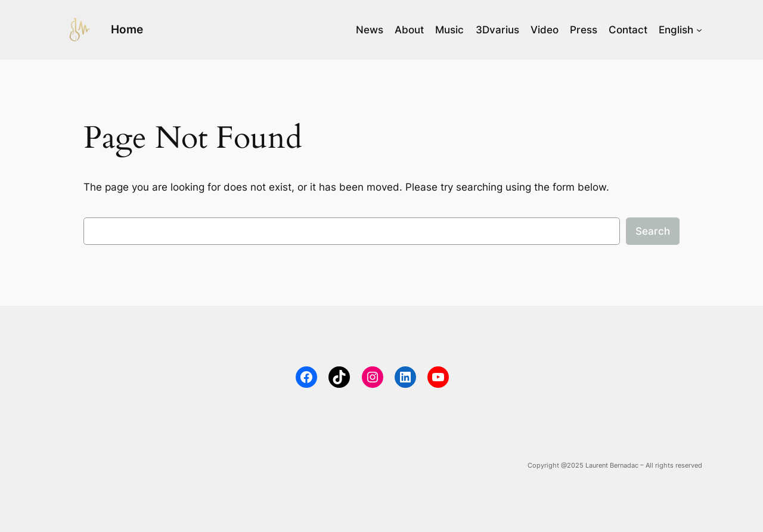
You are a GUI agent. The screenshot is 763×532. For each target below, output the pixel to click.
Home (127, 29)
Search (653, 231)
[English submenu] (699, 30)
